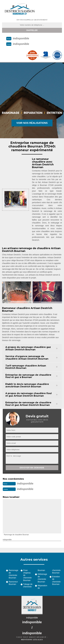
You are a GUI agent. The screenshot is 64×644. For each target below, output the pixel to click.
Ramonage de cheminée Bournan (14, 574)
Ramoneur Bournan (13, 583)
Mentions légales (32, 640)
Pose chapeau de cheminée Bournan (27, 575)
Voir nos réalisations (32, 123)
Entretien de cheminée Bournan (56, 580)
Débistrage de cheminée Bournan (42, 578)
